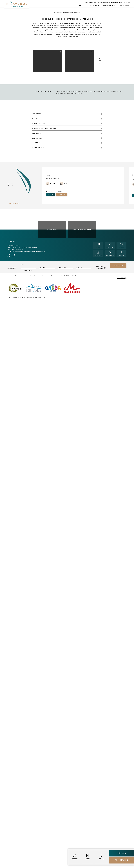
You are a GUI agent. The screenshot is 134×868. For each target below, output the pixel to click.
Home (55, 50)
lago (52, 69)
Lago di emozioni (63, 50)
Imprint (14, 313)
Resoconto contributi (58, 313)
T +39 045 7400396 (14, 289)
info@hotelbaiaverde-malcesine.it (33, 289)
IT (124, 2)
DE (127, 2)
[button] (118, 303)
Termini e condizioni (45, 313)
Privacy (19, 313)
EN (129, 2)
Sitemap (37, 313)
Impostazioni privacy (28, 313)
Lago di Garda (118, 129)
